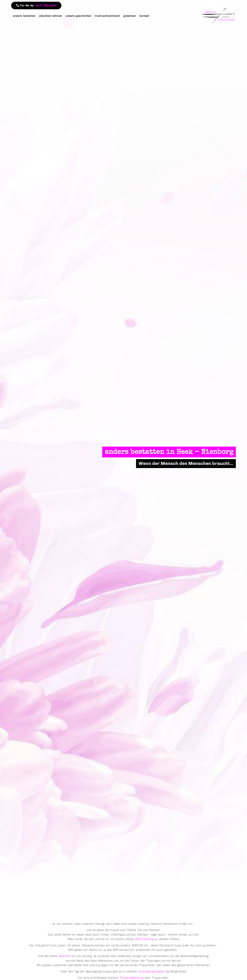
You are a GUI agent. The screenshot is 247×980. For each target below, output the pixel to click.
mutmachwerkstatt (107, 16)
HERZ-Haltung (144, 939)
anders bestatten (24, 16)
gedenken (130, 16)
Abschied (64, 956)
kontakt (144, 16)
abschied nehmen (51, 16)
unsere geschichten (78, 16)
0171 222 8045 (46, 5)
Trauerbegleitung (132, 978)
